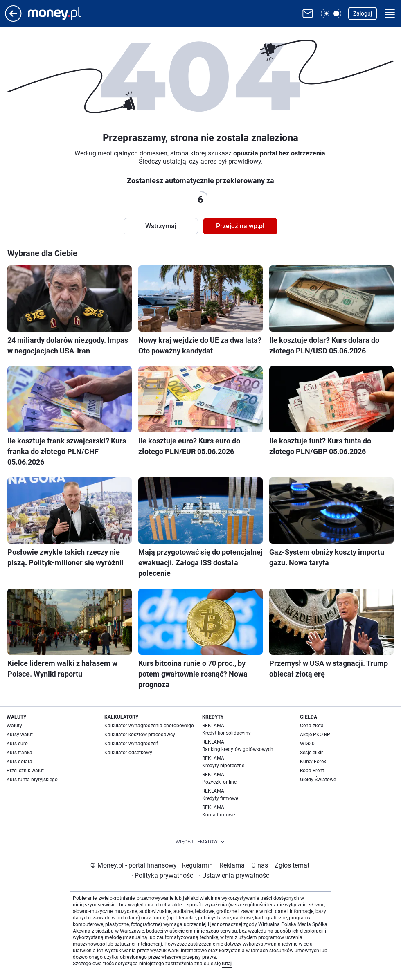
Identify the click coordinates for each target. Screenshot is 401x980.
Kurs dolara (19, 762)
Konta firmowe (219, 815)
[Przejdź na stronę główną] (13, 19)
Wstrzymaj (161, 226)
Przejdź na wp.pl (240, 226)
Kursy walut (20, 735)
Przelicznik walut (25, 771)
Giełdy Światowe (318, 780)
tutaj (227, 964)
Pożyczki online (219, 782)
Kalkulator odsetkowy (128, 753)
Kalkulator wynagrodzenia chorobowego (149, 726)
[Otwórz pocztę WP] (308, 13)
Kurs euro (17, 744)
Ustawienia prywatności (235, 875)
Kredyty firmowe (220, 798)
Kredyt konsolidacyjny (226, 733)
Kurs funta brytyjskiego (32, 780)
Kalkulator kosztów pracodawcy (140, 735)
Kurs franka (19, 753)
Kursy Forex (313, 762)
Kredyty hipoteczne (223, 766)
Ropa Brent (312, 771)
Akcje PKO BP (315, 735)
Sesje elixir (311, 753)
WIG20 (307, 744)
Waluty (14, 726)
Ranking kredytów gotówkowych (238, 749)
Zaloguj (363, 13)
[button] (331, 13)
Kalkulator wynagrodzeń (131, 744)
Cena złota (312, 726)
